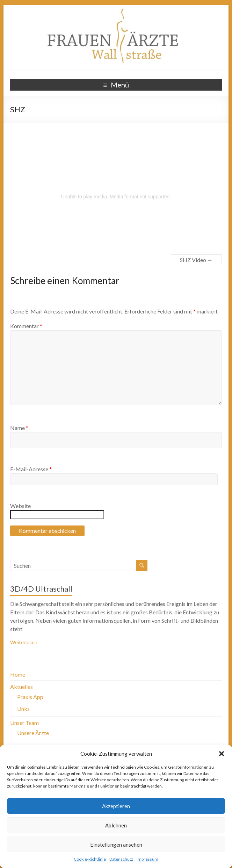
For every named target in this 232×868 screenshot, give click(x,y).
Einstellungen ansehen (116, 845)
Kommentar (26, 326)
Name (19, 428)
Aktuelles (21, 687)
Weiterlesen (24, 642)
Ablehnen (116, 825)
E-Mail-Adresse (31, 469)
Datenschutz (121, 859)
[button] (222, 754)
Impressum (147, 859)
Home (18, 674)
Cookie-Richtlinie (90, 859)
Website (20, 506)
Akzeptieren (116, 806)
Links (23, 709)
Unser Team (24, 723)
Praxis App (30, 697)
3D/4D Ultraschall (41, 589)
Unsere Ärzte (33, 733)
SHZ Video (196, 260)
